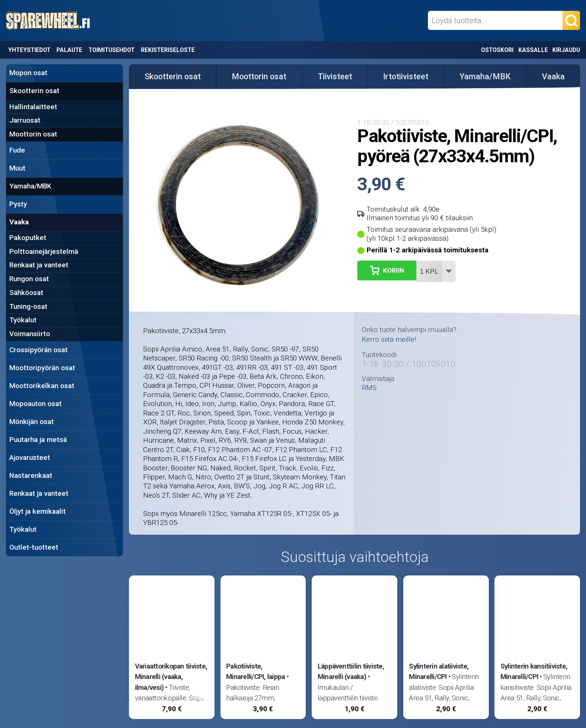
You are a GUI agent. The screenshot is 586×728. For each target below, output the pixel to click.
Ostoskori (497, 50)
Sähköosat (26, 293)
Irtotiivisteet (406, 76)
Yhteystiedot (29, 50)
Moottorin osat (33, 134)
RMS (369, 388)
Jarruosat (25, 120)
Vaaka (19, 222)
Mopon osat (28, 73)
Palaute (69, 50)
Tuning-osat (28, 307)
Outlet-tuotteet (34, 547)
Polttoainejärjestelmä (44, 252)
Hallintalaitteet (33, 107)
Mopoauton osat (36, 404)
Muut (17, 168)
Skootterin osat (34, 91)
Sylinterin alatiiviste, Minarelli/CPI (439, 672)
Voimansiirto (30, 334)
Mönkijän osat (32, 422)
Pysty (18, 204)
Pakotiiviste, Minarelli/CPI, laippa (255, 672)
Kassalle (533, 50)
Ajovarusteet (30, 458)
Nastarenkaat (31, 476)
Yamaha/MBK (30, 186)
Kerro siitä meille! (389, 340)
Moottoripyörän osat (42, 368)
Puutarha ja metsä (38, 440)
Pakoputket (28, 238)
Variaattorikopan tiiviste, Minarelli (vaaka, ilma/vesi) (171, 677)
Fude (17, 150)
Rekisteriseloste (168, 50)
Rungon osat (29, 279)
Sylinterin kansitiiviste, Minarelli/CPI (534, 672)
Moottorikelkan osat (42, 386)
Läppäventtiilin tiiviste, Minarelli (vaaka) (351, 672)
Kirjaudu (566, 50)
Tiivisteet (335, 76)
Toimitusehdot (112, 50)
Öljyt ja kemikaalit (38, 512)
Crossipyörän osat (38, 350)
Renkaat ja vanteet (39, 265)
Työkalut (23, 320)
